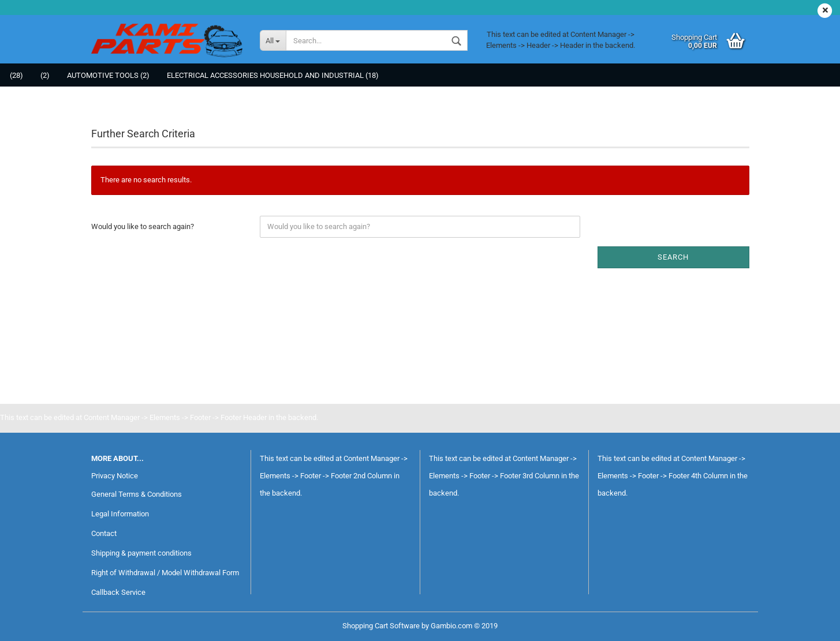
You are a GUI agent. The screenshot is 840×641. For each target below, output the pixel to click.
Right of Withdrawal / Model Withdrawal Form (165, 573)
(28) (16, 75)
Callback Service (118, 592)
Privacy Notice (115, 476)
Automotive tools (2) (108, 75)
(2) (45, 75)
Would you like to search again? (143, 226)
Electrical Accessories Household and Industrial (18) (273, 75)
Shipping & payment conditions (141, 553)
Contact (104, 533)
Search (673, 257)
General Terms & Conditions (137, 494)
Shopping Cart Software (381, 626)
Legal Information (120, 514)
